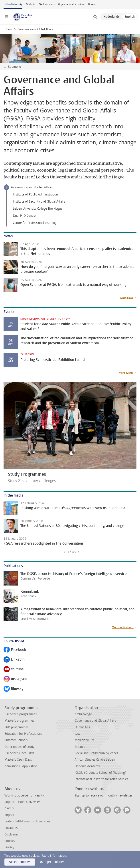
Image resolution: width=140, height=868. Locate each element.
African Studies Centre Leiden (95, 760)
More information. (54, 856)
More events (126, 373)
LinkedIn (14, 660)
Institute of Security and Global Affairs (39, 202)
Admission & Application (21, 766)
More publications (123, 627)
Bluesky (13, 689)
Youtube (14, 670)
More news (127, 298)
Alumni (9, 808)
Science (80, 747)
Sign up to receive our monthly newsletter (103, 796)
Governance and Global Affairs (32, 187)
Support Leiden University (22, 802)
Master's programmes (19, 721)
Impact (9, 815)
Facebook (15, 650)
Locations (11, 828)
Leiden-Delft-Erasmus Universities (27, 821)
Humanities (82, 727)
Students (31, 4)
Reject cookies (54, 862)
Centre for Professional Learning (35, 223)
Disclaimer (11, 834)
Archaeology (83, 714)
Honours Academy (87, 766)
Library (92, 4)
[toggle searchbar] (95, 17)
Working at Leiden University (24, 796)
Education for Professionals (23, 734)
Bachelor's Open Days (19, 753)
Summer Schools (16, 740)
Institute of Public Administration (35, 194)
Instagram (15, 679)
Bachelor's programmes (21, 714)
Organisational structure (71, 4)
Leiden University (13, 4)
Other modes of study (19, 747)
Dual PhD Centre (24, 216)
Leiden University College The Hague (38, 209)
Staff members (47, 4)
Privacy (9, 847)
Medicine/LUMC (85, 740)
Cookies (10, 841)
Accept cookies (20, 862)
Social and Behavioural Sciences (96, 753)
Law (77, 734)
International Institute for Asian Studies (101, 779)
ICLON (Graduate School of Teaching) (100, 773)
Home (8, 29)
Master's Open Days (18, 760)
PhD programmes (16, 727)
